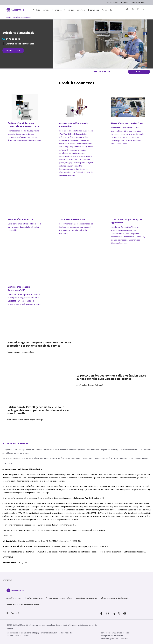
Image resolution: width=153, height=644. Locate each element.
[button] (128, 12)
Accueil (9, 17)
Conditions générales (109, 639)
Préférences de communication (59, 598)
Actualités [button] (81, 10)
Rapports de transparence (86, 598)
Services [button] (46, 10)
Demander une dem (101, 72)
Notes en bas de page (15, 443)
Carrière (125, 2)
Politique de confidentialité (111, 636)
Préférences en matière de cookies (114, 633)
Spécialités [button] (69, 10)
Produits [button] (36, 10)
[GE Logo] (15, 10)
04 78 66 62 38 (11, 39)
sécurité (124, 639)
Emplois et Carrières (34, 598)
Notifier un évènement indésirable (114, 598)
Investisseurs (113, 2)
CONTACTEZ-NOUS (13, 50)
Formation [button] (57, 10)
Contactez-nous (138, 2)
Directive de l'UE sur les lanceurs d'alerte (23, 605)
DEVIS (139, 72)
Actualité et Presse (14, 598)
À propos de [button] (107, 10)
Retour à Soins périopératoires (22, 17)
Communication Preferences (18, 44)
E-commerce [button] (94, 10)
